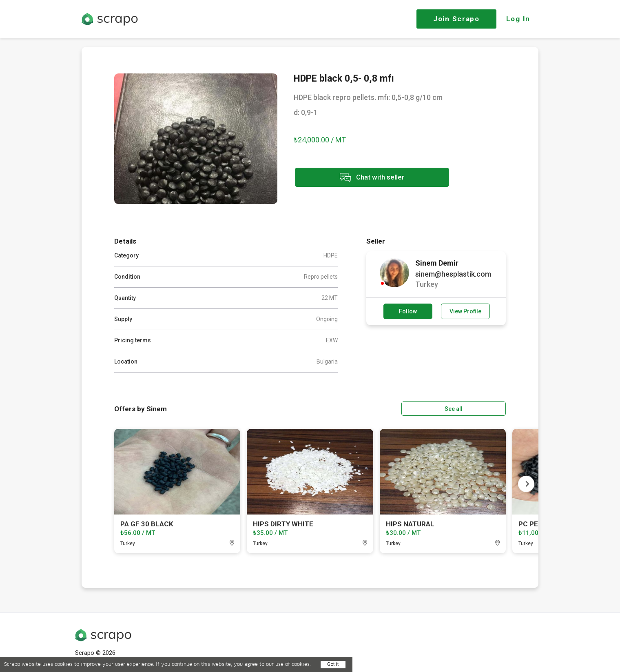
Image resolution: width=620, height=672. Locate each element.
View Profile (465, 311)
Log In (518, 19)
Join (456, 19)
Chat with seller (366, 178)
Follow (408, 311)
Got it (333, 664)
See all (483, 408)
